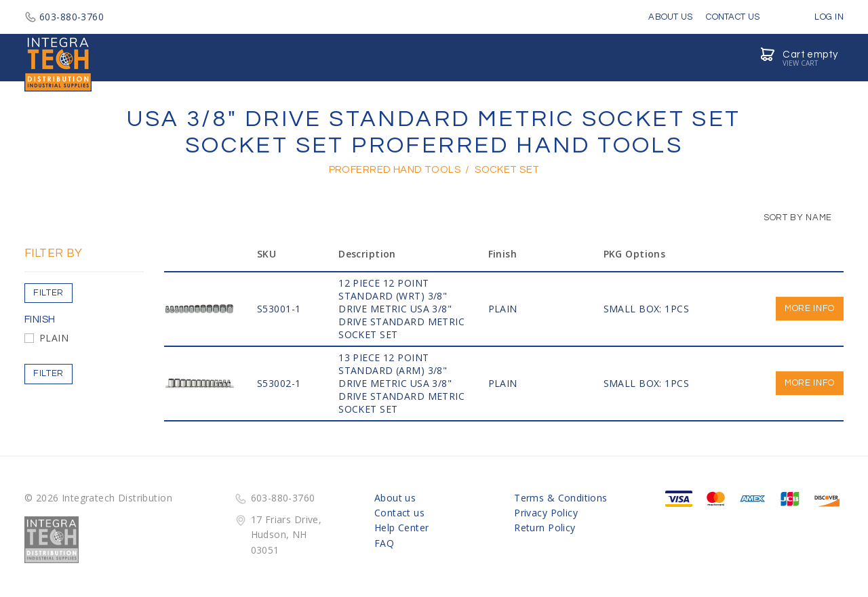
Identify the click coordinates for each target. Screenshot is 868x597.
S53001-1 (279, 309)
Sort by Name (791, 218)
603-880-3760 (64, 17)
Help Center (402, 528)
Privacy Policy (546, 513)
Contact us (399, 513)
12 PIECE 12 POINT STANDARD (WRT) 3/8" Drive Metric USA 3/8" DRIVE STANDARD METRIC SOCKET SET (401, 309)
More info (810, 308)
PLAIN (54, 338)
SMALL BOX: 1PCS (646, 309)
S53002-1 (279, 383)
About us (395, 498)
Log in (819, 17)
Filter (48, 293)
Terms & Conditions (561, 498)
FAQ (384, 543)
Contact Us (733, 17)
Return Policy (545, 528)
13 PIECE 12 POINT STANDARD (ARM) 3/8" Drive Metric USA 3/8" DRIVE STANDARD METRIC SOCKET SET (401, 383)
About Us (670, 17)
